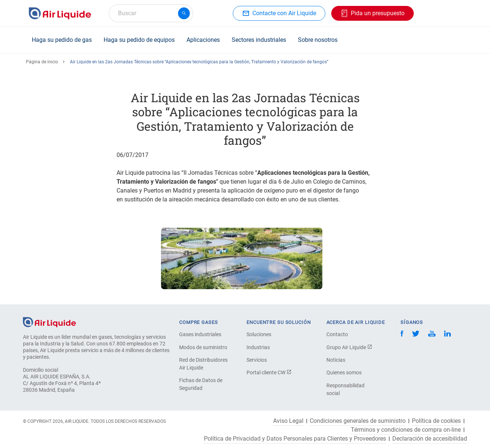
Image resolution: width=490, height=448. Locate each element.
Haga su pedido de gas (62, 40)
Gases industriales (200, 334)
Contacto (337, 334)
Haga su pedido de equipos (139, 40)
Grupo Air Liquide (349, 347)
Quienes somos (344, 372)
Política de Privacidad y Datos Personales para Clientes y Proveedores (295, 439)
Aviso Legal (288, 421)
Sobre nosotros (318, 40)
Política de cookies (436, 421)
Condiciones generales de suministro (358, 421)
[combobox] (151, 13)
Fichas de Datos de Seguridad (201, 384)
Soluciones (259, 334)
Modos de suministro (203, 347)
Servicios (257, 360)
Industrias (258, 347)
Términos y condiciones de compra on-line (406, 430)
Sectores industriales (259, 40)
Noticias (336, 360)
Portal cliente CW (269, 372)
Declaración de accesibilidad (430, 439)
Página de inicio (42, 62)
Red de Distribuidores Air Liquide (203, 364)
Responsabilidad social (345, 389)
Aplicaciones (203, 40)
